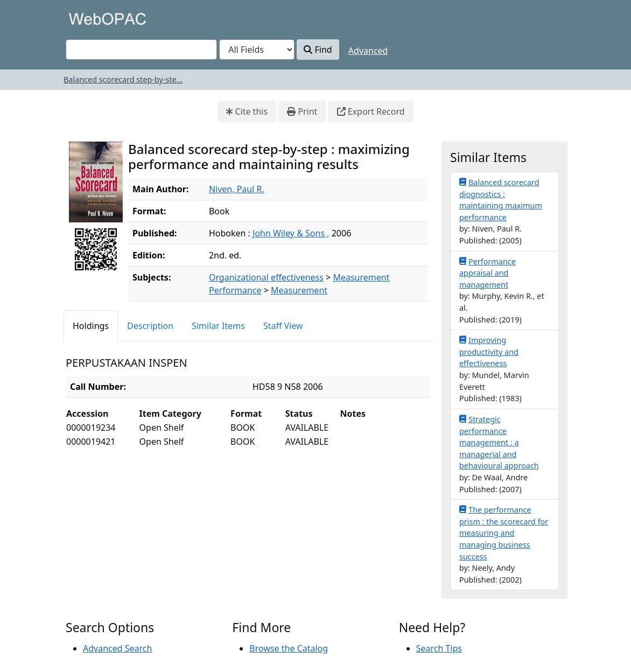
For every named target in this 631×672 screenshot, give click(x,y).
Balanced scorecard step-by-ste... (123, 79)
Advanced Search (117, 648)
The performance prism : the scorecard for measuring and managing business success (504, 533)
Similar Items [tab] (218, 326)
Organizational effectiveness (266, 277)
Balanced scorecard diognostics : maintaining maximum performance (501, 199)
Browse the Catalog (289, 648)
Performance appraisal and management (488, 273)
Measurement (361, 277)
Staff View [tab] (283, 326)
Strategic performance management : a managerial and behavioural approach (499, 442)
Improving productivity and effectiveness (489, 351)
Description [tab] (150, 326)
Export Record (371, 111)
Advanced (368, 51)
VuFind (85, 19)
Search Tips (439, 648)
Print (302, 111)
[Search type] (257, 50)
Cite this (247, 111)
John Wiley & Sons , (291, 233)
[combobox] (141, 50)
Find (318, 50)
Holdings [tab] (91, 326)
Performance (235, 290)
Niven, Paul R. (237, 189)
